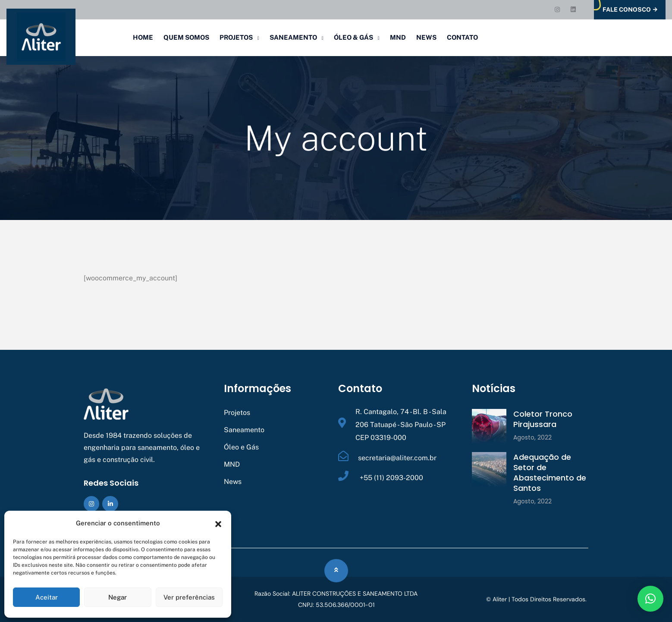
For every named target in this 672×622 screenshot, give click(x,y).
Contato (462, 37)
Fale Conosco (630, 10)
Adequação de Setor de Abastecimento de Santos (550, 473)
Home (143, 37)
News (426, 37)
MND (398, 37)
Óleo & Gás (353, 37)
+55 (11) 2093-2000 (391, 478)
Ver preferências (189, 597)
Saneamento (293, 37)
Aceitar (47, 597)
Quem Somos (186, 37)
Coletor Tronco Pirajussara (543, 419)
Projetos (236, 37)
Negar (118, 597)
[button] (218, 523)
